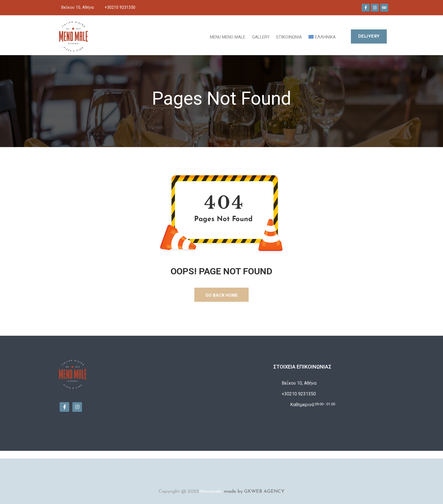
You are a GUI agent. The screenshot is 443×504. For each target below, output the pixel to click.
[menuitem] (322, 36)
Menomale (210, 491)
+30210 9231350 (120, 7)
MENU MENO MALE (228, 37)
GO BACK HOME (222, 295)
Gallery (261, 37)
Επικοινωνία (289, 37)
